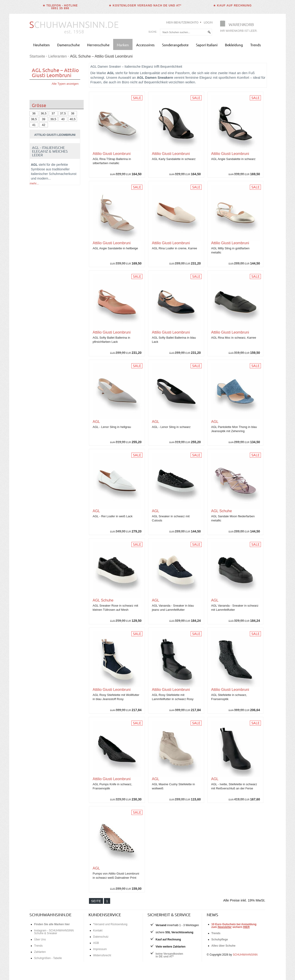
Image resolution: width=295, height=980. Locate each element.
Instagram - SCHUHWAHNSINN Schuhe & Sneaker (54, 932)
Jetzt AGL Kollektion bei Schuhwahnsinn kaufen (55, 640)
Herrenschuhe (98, 45)
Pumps (52, 238)
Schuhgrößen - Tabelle (48, 958)
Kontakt (98, 931)
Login (208, 22)
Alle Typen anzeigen (65, 84)
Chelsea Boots (65, 247)
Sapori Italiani (207, 45)
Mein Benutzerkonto (182, 22)
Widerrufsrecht (102, 955)
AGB (96, 943)
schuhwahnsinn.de (50, 915)
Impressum (100, 949)
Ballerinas (38, 238)
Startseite (37, 56)
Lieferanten (58, 56)
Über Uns (40, 939)
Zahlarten (40, 952)
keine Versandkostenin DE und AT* (169, 955)
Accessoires (145, 45)
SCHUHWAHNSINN (245, 955)
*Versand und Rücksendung (110, 924)
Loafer (58, 242)
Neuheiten (41, 45)
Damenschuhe (68, 45)
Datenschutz (101, 937)
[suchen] (209, 32)
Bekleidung (234, 45)
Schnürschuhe (41, 242)
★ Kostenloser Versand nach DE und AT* (145, 6)
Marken (123, 45)
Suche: (153, 32)
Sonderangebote (175, 45)
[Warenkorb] (240, 27)
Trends (256, 45)
